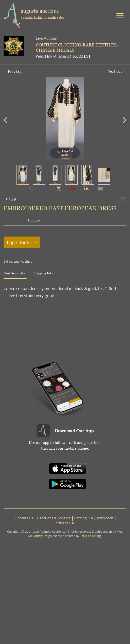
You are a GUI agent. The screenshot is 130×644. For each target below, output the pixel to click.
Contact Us (24, 518)
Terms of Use (65, 523)
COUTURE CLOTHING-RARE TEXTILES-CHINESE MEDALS (77, 48)
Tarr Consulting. (91, 536)
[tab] (15, 275)
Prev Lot (13, 71)
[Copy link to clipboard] (31, 189)
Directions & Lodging (54, 518)
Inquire (34, 220)
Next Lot (116, 71)
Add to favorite (124, 199)
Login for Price (22, 242)
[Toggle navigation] (120, 15)
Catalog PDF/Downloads (94, 518)
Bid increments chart (18, 261)
